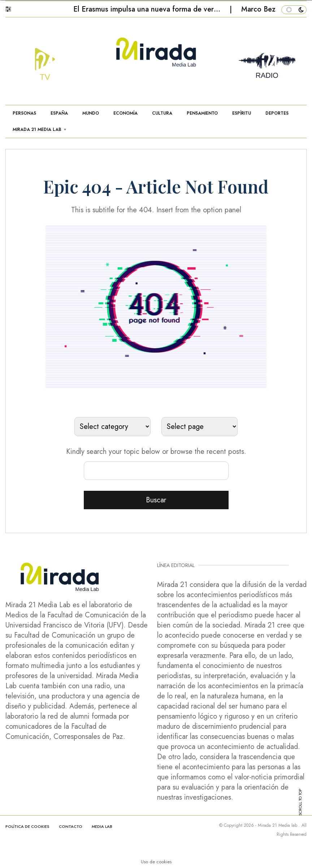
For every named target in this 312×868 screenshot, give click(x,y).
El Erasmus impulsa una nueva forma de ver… (148, 9)
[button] (12, 7)
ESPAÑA (59, 113)
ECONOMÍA (125, 113)
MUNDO (91, 113)
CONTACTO (71, 826)
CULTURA (162, 113)
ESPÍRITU (242, 113)
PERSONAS (24, 113)
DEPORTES (277, 113)
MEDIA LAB (102, 826)
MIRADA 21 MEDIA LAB (37, 129)
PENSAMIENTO (202, 113)
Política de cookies (27, 826)
